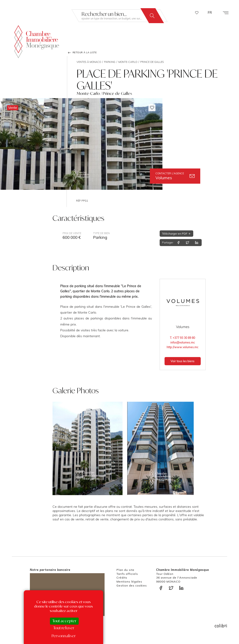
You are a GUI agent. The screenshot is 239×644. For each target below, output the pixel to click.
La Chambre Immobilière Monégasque (37, 41)
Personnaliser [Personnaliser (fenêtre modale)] (64, 636)
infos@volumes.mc (183, 342)
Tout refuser (64, 628)
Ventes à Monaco (89, 62)
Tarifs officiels (127, 574)
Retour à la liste (82, 53)
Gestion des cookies (132, 585)
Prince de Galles (152, 62)
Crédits (122, 578)
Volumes (175, 176)
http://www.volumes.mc (183, 347)
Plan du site (125, 570)
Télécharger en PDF (176, 234)
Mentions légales (129, 581)
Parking (110, 62)
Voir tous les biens (183, 361)
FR (210, 13)
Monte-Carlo (128, 62)
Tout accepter (64, 621)
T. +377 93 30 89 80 (183, 338)
